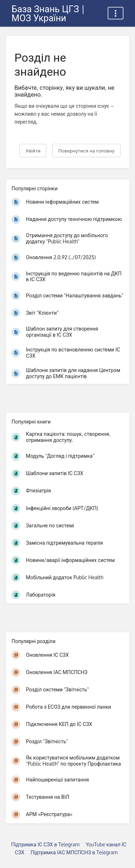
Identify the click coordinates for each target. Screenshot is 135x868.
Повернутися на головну (86, 150)
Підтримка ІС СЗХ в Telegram (45, 844)
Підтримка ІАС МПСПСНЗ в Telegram (74, 852)
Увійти (33, 150)
